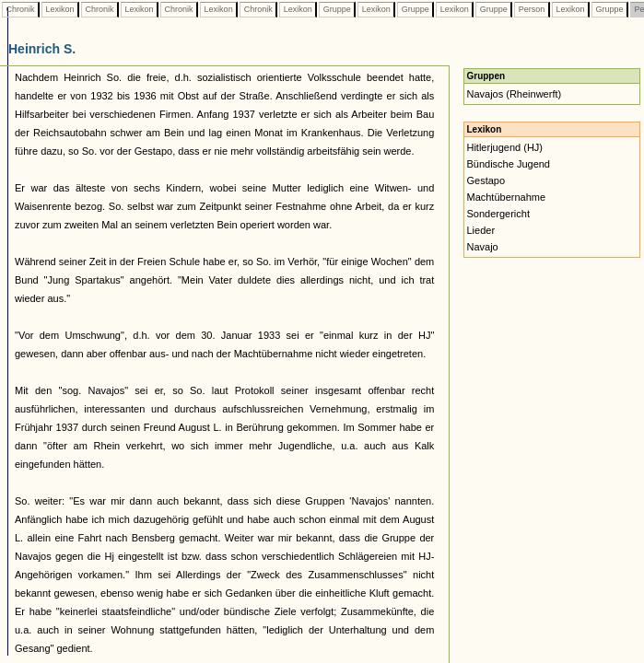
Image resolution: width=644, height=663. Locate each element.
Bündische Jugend (508, 164)
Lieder (480, 230)
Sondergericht (498, 214)
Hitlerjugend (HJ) (504, 147)
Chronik (20, 9)
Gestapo (486, 180)
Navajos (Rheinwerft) (514, 94)
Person (532, 9)
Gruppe (337, 9)
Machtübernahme (506, 197)
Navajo (482, 247)
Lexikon (60, 9)
